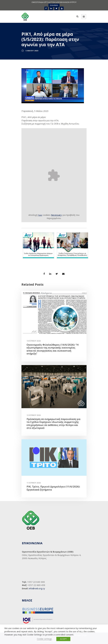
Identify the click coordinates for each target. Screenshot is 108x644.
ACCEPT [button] (63, 639)
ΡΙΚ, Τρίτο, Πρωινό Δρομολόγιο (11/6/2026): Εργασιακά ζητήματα (53, 488)
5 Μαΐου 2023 (32, 51)
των (40, 215)
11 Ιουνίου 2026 (34, 483)
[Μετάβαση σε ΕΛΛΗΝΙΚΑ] (54, 5)
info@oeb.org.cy (37, 588)
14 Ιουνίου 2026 (34, 341)
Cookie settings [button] (44, 639)
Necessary (56, 215)
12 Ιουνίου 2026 (34, 415)
